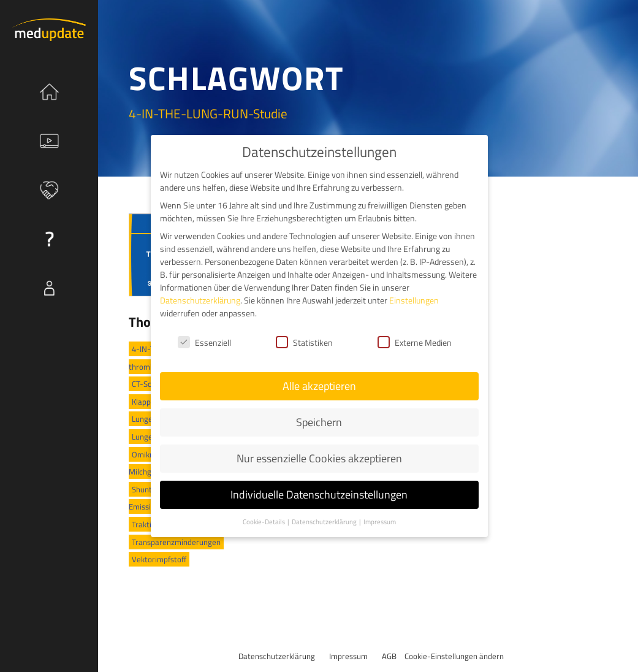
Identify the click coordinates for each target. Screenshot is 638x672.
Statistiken (304, 341)
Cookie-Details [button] (264, 521)
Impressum (348, 656)
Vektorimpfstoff (159, 559)
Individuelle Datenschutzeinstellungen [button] (319, 494)
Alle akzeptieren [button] (319, 385)
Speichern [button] (319, 422)
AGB (389, 656)
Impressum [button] (380, 521)
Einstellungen (414, 300)
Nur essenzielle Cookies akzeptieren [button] (319, 458)
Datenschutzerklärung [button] (325, 521)
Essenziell (204, 341)
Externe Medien (415, 341)
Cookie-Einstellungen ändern (454, 656)
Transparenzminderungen (176, 542)
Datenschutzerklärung (277, 656)
